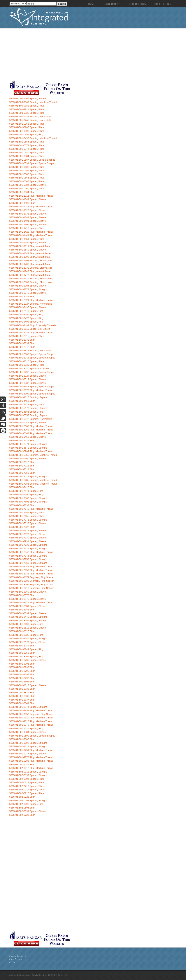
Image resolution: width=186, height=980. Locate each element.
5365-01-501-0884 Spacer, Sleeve (28, 185)
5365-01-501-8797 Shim (22, 674)
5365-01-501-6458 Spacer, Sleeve (28, 437)
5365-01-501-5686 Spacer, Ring (26, 412)
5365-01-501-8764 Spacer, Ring (26, 657)
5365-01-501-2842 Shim (22, 347)
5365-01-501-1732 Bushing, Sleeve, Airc (31, 268)
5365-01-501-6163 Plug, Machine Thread (31, 433)
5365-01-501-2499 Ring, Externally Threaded (33, 325)
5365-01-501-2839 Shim (22, 343)
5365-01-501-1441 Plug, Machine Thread (31, 235)
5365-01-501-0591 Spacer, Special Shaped (32, 163)
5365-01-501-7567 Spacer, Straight (28, 498)
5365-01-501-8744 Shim (22, 646)
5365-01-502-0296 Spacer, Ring (26, 804)
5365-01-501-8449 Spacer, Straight (28, 617)
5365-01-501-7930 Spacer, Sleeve (28, 538)
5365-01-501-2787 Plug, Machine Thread (31, 333)
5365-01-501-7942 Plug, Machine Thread (31, 552)
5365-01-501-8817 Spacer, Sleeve (28, 685)
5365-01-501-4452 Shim (22, 401)
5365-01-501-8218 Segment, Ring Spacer (32, 588)
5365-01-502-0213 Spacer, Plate (27, 786)
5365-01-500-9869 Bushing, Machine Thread (33, 102)
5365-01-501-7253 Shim (22, 473)
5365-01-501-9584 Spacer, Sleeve (28, 732)
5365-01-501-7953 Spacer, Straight (28, 559)
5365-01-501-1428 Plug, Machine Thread (31, 232)
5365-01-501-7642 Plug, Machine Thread (31, 509)
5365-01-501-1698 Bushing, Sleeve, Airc (31, 261)
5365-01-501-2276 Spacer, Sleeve (28, 293)
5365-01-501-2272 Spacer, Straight (28, 289)
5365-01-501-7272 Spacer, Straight (28, 477)
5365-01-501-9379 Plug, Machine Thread (31, 725)
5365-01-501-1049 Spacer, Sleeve (28, 199)
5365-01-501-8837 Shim (22, 700)
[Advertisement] (88, 54)
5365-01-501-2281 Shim (22, 297)
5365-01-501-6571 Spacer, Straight (28, 444)
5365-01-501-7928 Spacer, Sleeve (28, 530)
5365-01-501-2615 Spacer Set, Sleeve (30, 329)
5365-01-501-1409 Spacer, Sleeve (28, 225)
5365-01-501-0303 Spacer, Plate (27, 131)
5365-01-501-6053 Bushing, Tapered (29, 415)
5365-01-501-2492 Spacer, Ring (26, 322)
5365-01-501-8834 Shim (22, 692)
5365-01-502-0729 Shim (22, 815)
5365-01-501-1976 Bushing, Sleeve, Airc (31, 278)
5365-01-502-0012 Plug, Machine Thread (31, 768)
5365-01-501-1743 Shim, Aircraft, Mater (30, 271)
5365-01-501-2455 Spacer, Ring (26, 314)
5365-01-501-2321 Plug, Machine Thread (31, 300)
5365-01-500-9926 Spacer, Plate (27, 113)
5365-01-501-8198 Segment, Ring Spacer (32, 581)
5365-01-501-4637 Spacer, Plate (27, 405)
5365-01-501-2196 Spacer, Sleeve (28, 286)
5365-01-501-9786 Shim (22, 764)
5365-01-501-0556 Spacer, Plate (27, 142)
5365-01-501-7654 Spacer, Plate (27, 513)
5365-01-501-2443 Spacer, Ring (26, 311)
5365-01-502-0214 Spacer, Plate (27, 790)
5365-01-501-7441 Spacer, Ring (26, 491)
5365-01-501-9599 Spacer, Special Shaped (32, 736)
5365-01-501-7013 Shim (22, 466)
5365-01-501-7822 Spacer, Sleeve (28, 523)
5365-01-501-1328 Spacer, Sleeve (28, 210)
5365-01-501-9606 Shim (22, 739)
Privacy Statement (18, 956)
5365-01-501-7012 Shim (22, 462)
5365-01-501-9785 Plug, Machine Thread (31, 761)
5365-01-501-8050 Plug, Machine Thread (31, 570)
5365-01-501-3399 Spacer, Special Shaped (32, 394)
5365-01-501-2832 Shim (22, 340)
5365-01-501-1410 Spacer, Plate (27, 228)
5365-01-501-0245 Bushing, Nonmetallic (31, 120)
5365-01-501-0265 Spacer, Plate (27, 127)
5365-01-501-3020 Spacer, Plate (27, 361)
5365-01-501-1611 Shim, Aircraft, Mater (30, 246)
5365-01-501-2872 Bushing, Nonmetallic (31, 350)
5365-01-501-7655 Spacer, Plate (27, 516)
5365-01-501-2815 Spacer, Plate (27, 336)
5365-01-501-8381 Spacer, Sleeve (28, 606)
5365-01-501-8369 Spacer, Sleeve (28, 592)
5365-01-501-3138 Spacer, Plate (27, 365)
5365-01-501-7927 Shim (22, 527)
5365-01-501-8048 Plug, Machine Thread (31, 566)
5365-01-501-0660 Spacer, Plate (27, 174)
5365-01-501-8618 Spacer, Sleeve (28, 628)
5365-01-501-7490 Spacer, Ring (26, 494)
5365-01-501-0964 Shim (22, 192)
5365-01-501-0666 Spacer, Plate (27, 181)
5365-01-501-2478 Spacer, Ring (26, 318)
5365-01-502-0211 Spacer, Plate (27, 782)
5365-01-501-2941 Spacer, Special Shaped (32, 358)
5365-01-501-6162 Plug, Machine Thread (31, 430)
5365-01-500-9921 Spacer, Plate (27, 109)
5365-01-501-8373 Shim (22, 595)
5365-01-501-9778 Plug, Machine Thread (31, 757)
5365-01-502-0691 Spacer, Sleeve (28, 811)
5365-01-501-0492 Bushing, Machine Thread (33, 138)
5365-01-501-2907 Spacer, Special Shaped (32, 354)
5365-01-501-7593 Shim (22, 505)
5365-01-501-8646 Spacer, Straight (28, 638)
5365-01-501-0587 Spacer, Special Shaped (32, 160)
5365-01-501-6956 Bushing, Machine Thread (33, 455)
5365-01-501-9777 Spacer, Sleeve (28, 754)
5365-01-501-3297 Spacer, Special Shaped (32, 372)
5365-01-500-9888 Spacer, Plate (27, 106)
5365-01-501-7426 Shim (22, 487)
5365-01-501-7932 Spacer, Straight (28, 545)
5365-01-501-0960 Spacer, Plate (27, 189)
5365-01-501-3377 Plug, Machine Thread (31, 390)
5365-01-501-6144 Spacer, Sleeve (28, 422)
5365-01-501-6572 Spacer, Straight (28, 448)
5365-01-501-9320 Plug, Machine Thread (31, 721)
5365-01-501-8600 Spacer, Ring (26, 624)
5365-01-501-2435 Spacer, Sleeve (28, 307)
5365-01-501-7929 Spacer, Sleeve (28, 534)
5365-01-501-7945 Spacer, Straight (28, 556)
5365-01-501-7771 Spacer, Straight (28, 520)
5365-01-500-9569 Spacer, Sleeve (28, 98)
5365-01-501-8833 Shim (22, 689)
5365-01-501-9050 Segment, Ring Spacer (32, 714)
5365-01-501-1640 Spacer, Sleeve (28, 250)
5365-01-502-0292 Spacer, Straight (28, 800)
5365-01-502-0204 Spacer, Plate (27, 779)
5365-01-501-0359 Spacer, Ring (26, 134)
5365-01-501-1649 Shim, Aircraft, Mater (30, 253)
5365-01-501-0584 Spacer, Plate (27, 156)
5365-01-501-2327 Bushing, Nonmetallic (31, 304)
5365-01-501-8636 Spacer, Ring (26, 635)
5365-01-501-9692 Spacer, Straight (28, 743)
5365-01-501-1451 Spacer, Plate (27, 239)
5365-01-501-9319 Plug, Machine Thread (31, 718)
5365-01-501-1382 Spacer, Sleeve (28, 217)
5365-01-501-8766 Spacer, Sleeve (28, 660)
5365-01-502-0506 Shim (22, 808)
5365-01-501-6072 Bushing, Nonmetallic (31, 419)
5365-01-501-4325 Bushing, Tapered (29, 397)
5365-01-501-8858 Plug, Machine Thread (31, 710)
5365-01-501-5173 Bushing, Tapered (29, 408)
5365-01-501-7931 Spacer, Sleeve (28, 541)
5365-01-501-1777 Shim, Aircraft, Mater (30, 275)
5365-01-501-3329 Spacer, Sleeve (28, 379)
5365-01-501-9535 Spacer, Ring (26, 728)
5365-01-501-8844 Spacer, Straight (28, 707)
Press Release (16, 959)
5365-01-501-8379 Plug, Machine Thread (31, 602)
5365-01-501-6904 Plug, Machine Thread (31, 451)
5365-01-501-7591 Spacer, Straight (28, 502)
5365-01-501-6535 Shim (22, 441)
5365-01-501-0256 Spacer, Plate (27, 124)
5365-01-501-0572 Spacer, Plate (27, 145)
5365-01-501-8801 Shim (22, 682)
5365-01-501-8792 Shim (22, 667)
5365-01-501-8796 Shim (22, 671)
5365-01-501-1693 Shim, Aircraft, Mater (30, 257)
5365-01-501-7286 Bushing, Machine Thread (33, 484)
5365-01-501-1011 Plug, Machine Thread (31, 196)
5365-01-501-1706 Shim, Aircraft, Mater (30, 264)
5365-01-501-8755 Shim (22, 653)
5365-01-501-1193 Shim (22, 203)
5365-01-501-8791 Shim (22, 664)
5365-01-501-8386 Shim (22, 610)
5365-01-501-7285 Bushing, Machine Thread (33, 480)
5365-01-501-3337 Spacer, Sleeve (28, 383)
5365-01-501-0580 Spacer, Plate (27, 153)
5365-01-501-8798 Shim (22, 678)
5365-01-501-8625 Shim (22, 631)
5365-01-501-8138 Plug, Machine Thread (31, 574)
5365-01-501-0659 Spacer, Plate (27, 170)
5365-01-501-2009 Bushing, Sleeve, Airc (31, 282)
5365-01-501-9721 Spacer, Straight (28, 746)
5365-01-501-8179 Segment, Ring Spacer (32, 577)
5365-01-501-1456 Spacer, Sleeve (28, 242)
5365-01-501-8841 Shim (22, 703)
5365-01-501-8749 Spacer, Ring (26, 649)
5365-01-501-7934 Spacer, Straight (28, 549)
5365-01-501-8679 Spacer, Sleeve (28, 642)
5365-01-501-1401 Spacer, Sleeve (28, 221)
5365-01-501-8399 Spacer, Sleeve (28, 613)
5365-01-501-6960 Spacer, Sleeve (28, 458)
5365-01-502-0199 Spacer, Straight (28, 775)
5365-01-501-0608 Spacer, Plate (27, 167)
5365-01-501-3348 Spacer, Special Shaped (32, 386)
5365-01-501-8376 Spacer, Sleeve (28, 599)
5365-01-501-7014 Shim (22, 469)
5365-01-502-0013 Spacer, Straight (28, 772)
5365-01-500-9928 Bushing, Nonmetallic (31, 117)
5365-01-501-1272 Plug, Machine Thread (31, 206)
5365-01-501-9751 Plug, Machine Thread (31, 750)
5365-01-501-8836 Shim (22, 696)
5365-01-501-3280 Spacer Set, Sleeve (30, 369)
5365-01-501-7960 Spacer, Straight (28, 563)
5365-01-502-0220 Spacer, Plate (27, 793)
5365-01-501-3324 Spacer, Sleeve (28, 376)
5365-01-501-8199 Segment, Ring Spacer (32, 585)
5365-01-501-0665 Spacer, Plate (27, 178)
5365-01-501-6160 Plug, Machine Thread (31, 426)
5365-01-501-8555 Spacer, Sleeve (28, 621)
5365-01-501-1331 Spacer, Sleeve (28, 214)
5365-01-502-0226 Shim (22, 797)
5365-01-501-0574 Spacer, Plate (27, 149)
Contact (13, 962)
